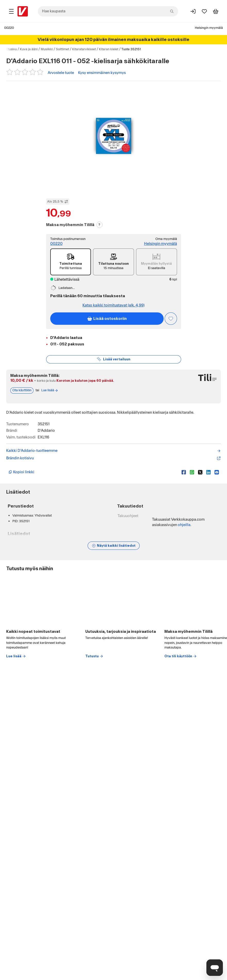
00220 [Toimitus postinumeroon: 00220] (56, 244)
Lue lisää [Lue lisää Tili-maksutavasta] (50, 391)
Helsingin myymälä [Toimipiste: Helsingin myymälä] (161, 244)
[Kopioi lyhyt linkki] (93, 472)
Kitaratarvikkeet (84, 49)
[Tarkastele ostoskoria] (216, 11)
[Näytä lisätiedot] (114, 546)
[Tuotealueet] (11, 11)
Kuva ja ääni (29, 49)
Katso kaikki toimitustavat (114, 305)
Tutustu (94, 656)
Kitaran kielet (109, 49)
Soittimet (62, 49)
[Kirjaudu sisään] (193, 11)
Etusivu (11, 49)
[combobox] (108, 11)
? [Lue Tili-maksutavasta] (99, 225)
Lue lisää (16, 656)
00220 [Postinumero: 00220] (9, 28)
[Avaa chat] (215, 968)
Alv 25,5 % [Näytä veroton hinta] (58, 202)
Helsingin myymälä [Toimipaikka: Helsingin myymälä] (209, 28)
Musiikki (47, 49)
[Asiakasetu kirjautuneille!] (171, 319)
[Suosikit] (204, 11)
